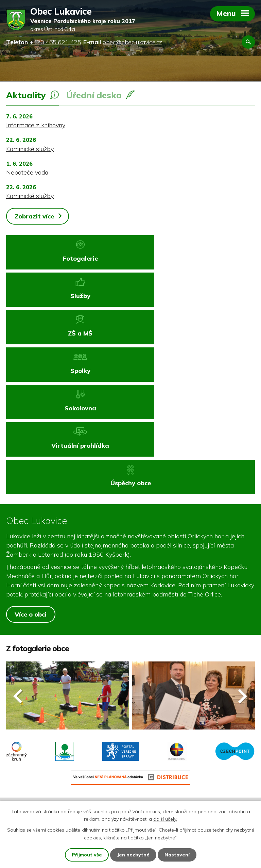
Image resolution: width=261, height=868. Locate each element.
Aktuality (26, 95)
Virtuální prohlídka (193, 333)
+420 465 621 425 (43, 748)
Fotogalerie (68, 258)
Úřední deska (94, 95)
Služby (193, 258)
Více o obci (31, 502)
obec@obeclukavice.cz (49, 761)
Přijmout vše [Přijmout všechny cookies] (87, 855)
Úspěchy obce (131, 371)
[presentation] (18, 584)
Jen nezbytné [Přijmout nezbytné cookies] (134, 855)
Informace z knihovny (36, 125)
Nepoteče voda (27, 172)
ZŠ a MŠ (68, 296)
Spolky (193, 296)
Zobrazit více (34, 216)
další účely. (165, 819)
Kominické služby (30, 149)
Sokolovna (68, 333)
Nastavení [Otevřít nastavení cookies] (177, 855)
